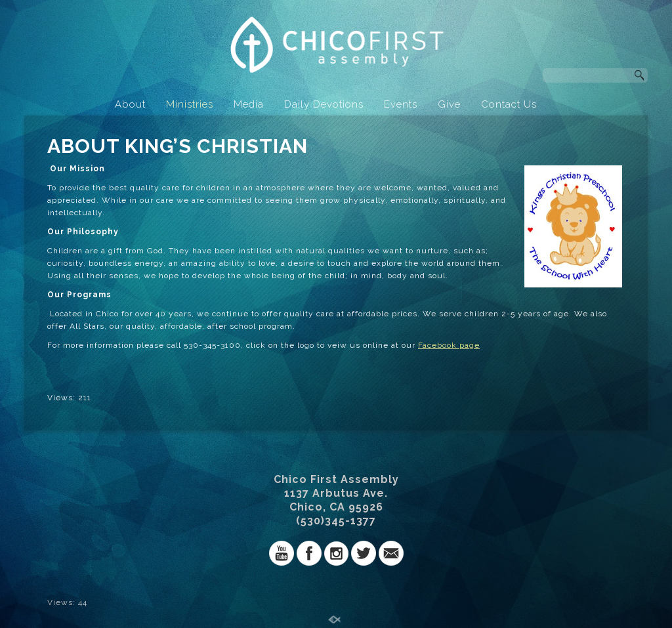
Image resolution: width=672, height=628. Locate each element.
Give (449, 104)
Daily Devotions (324, 104)
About (130, 104)
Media (249, 104)
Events (401, 104)
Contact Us (509, 104)
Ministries (190, 104)
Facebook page (449, 345)
